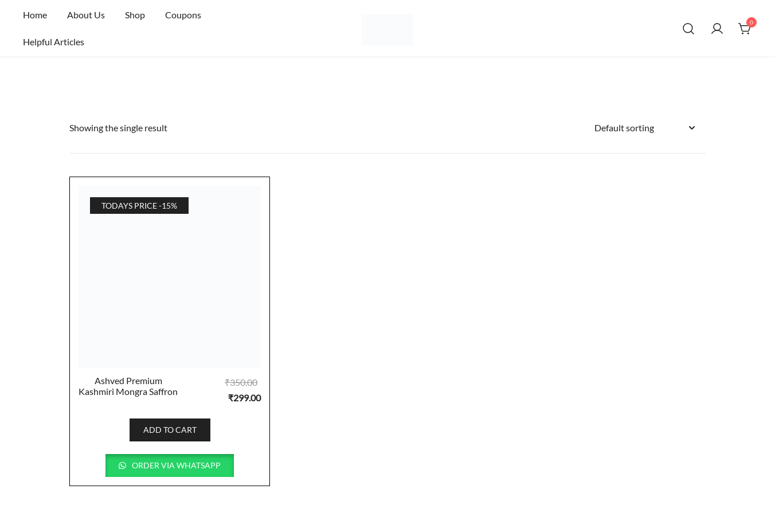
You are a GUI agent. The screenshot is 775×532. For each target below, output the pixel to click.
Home (35, 15)
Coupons (183, 15)
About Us (86, 15)
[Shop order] (644, 128)
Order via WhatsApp (175, 465)
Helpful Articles (54, 42)
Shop (135, 15)
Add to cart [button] (170, 430)
